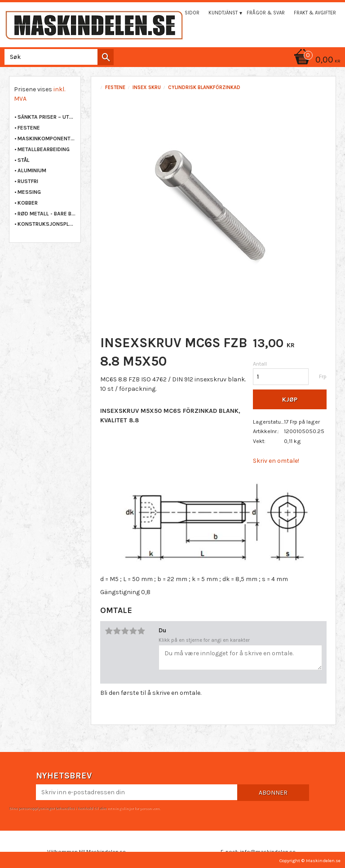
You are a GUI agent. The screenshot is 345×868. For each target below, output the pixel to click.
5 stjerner (141, 631)
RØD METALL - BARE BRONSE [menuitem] (47, 214)
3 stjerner (125, 631)
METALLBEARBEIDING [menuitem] (44, 149)
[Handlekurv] (172, 60)
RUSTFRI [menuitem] (28, 181)
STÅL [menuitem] (24, 160)
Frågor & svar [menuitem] (266, 13)
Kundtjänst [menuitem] (223, 13)
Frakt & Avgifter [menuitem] (315, 13)
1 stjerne (109, 631)
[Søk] (106, 57)
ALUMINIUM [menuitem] (32, 170)
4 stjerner (133, 631)
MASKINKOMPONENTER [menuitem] (47, 139)
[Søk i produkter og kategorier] (57, 57)
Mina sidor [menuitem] (186, 13)
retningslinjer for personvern (133, 808)
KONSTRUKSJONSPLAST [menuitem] (47, 224)
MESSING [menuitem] (29, 192)
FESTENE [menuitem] (29, 128)
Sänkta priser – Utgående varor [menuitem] (47, 117)
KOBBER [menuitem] (28, 203)
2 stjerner (117, 631)
